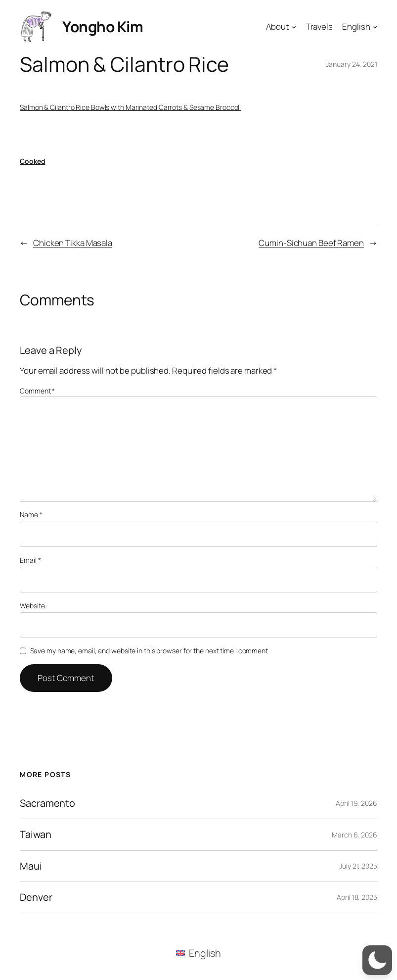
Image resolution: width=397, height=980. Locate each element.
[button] (377, 960)
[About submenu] (294, 26)
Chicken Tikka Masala (73, 243)
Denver (36, 897)
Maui (31, 866)
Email (30, 560)
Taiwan (35, 834)
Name (31, 514)
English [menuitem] (205, 953)
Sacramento (47, 803)
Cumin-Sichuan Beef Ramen (311, 243)
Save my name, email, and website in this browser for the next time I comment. (150, 651)
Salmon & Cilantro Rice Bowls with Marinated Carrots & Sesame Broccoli (130, 107)
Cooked (32, 161)
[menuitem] (198, 954)
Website (32, 606)
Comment (37, 391)
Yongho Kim (103, 26)
